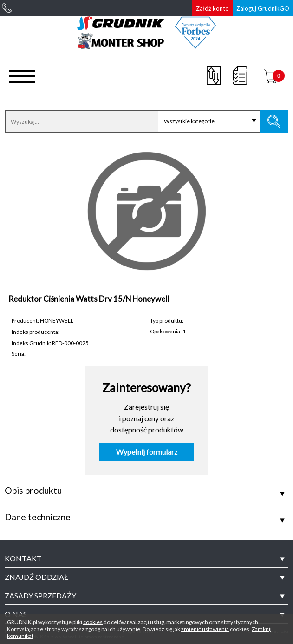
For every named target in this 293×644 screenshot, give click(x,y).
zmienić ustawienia (205, 629)
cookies (93, 622)
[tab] (146, 558)
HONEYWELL (57, 320)
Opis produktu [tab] (33, 491)
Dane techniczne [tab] (38, 517)
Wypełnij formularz (147, 452)
